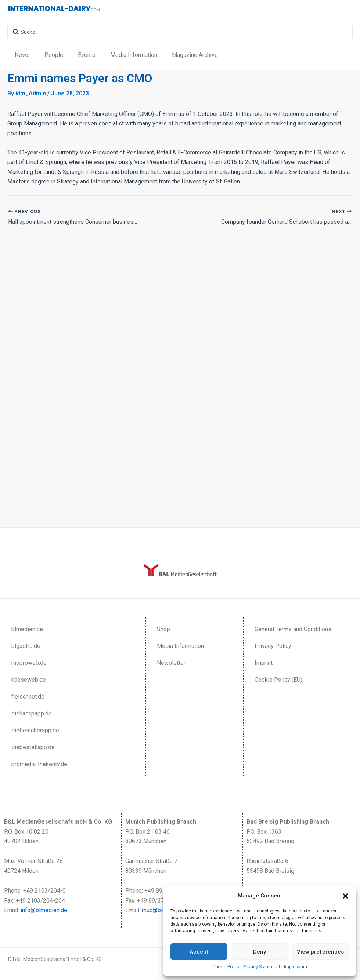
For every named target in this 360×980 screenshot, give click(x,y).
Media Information (134, 55)
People (54, 55)
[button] (345, 896)
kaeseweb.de (29, 680)
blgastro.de (26, 646)
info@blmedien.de (44, 910)
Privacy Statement (262, 967)
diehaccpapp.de (32, 713)
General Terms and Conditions (293, 629)
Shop (163, 629)
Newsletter (171, 663)
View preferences (320, 952)
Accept (199, 952)
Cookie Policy (226, 967)
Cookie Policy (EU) (278, 680)
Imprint (264, 663)
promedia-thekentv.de (39, 764)
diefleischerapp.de (35, 730)
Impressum (296, 967)
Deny (260, 952)
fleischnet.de (28, 697)
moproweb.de (29, 663)
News (22, 55)
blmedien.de (27, 629)
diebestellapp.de (33, 747)
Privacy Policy (273, 646)
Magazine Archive (195, 55)
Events (87, 55)
